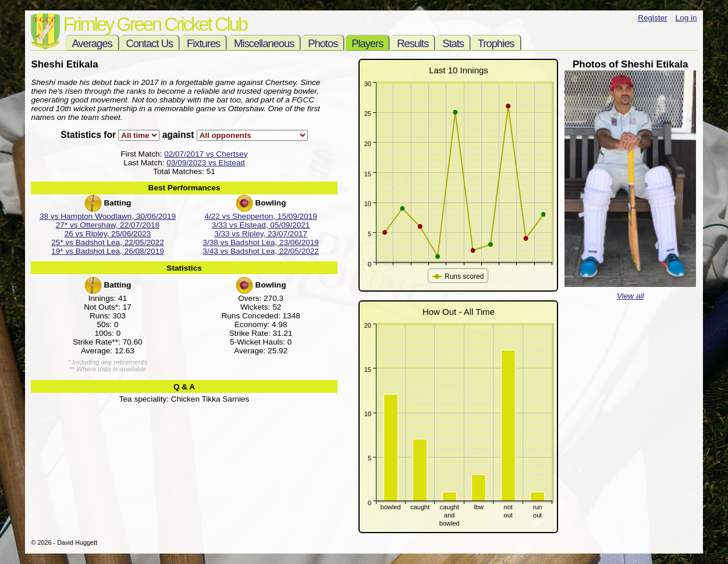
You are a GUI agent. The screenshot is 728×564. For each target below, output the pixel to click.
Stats (453, 43)
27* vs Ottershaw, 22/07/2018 (108, 225)
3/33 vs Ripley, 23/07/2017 (261, 234)
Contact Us (149, 43)
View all (631, 296)
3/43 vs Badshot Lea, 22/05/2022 (261, 251)
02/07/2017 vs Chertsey (206, 154)
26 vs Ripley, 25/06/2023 (108, 234)
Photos (323, 43)
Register (653, 18)
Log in (686, 18)
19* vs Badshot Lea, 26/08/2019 (108, 251)
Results (413, 43)
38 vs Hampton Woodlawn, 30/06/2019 (108, 216)
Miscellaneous (264, 43)
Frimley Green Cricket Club (155, 24)
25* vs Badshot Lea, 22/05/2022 (108, 242)
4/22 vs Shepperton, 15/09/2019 (261, 216)
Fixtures (203, 43)
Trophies (496, 43)
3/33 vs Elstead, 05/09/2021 (261, 225)
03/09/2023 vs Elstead (206, 163)
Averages (92, 43)
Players (367, 43)
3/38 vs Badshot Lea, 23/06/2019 (261, 242)
